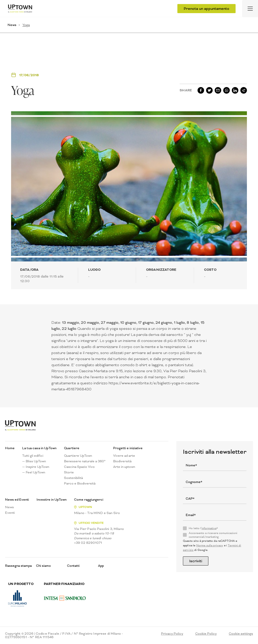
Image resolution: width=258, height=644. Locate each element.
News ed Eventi (17, 500)
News (12, 25)
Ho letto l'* (203, 528)
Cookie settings (241, 634)
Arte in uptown (124, 467)
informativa (209, 528)
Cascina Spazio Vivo (79, 467)
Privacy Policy (172, 634)
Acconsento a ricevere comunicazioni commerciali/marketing (213, 535)
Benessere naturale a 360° (85, 461)
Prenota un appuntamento (206, 9)
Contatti (73, 566)
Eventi (10, 513)
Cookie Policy (206, 634)
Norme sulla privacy (210, 545)
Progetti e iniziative (128, 448)
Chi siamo (43, 566)
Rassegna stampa (18, 566)
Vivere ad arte (124, 456)
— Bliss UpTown (34, 461)
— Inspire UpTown (36, 467)
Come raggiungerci (89, 500)
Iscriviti (196, 561)
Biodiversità (122, 461)
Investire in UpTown (52, 500)
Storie (69, 472)
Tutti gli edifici (33, 456)
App (101, 566)
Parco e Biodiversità (80, 484)
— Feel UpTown (34, 472)
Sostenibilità (73, 478)
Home (10, 448)
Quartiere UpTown (78, 456)
